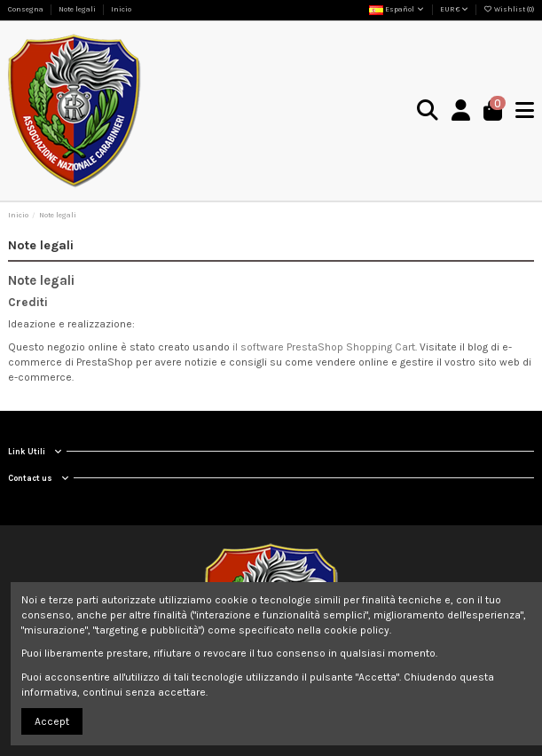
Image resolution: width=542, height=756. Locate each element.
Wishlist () (509, 9)
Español (397, 9)
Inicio (121, 9)
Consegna (27, 9)
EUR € (454, 9)
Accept (52, 721)
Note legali (78, 9)
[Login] (461, 111)
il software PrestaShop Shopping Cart (324, 347)
